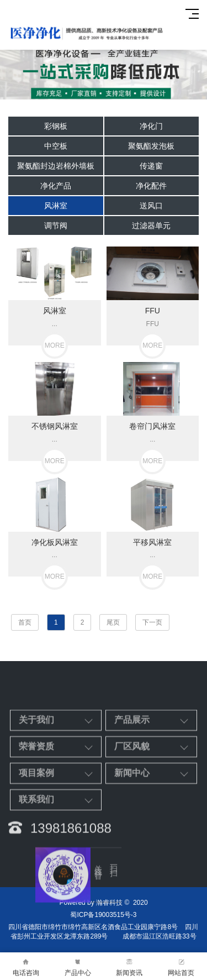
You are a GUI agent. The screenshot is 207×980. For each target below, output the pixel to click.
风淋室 (56, 206)
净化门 (151, 126)
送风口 (151, 206)
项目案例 (36, 835)
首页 (25, 622)
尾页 (113, 622)
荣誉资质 (36, 808)
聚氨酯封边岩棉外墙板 (56, 166)
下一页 (152, 622)
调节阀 (56, 226)
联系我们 (36, 861)
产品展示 (132, 782)
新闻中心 (132, 835)
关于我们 (36, 782)
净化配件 (151, 186)
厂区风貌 (132, 808)
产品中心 (78, 966)
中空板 (56, 146)
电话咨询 (26, 966)
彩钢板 (56, 126)
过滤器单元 (151, 226)
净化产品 (56, 186)
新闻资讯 (130, 966)
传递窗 (151, 166)
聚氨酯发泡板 (151, 146)
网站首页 (181, 966)
